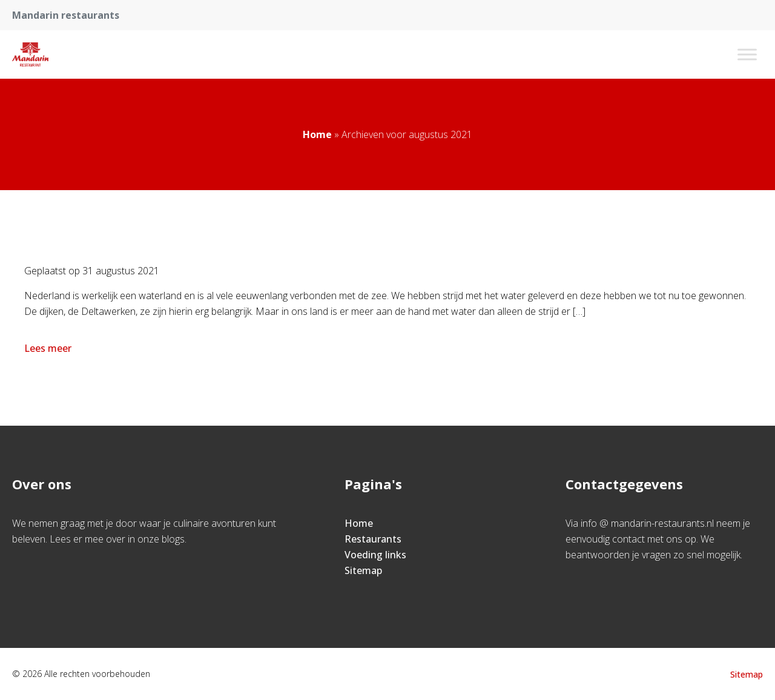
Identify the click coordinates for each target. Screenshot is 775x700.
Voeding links (375, 555)
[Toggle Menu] (747, 54)
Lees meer (49, 348)
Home (317, 134)
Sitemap (363, 570)
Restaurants (373, 539)
